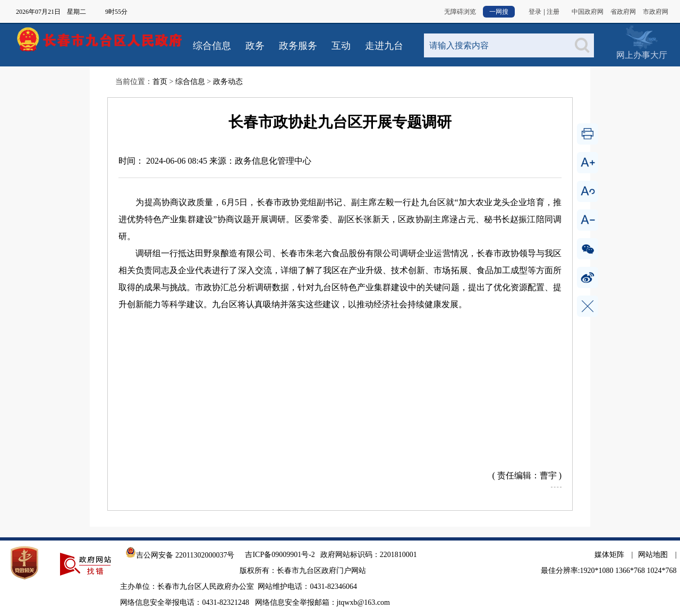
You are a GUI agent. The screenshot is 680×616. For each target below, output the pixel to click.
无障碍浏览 (460, 12)
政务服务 (298, 46)
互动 (341, 46)
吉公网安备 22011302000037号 (180, 555)
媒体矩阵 (609, 555)
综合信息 (212, 46)
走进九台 (384, 46)
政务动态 (228, 82)
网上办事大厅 (641, 37)
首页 (160, 82)
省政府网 (623, 12)
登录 (535, 12)
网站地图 (653, 555)
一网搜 (499, 12)
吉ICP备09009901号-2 (280, 555)
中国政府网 (588, 12)
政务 (255, 46)
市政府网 (656, 12)
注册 (553, 12)
